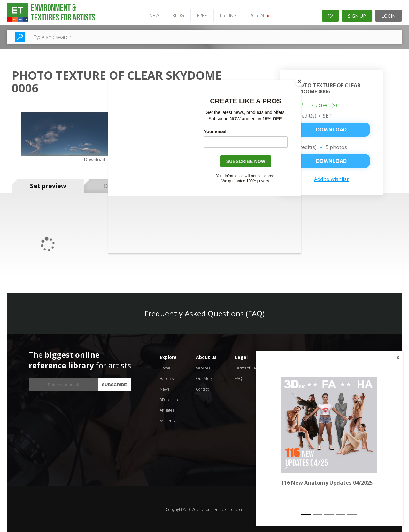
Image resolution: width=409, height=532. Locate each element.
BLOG (177, 15)
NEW (153, 15)
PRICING (227, 15)
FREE (201, 15)
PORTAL (258, 15)
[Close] (299, 81)
